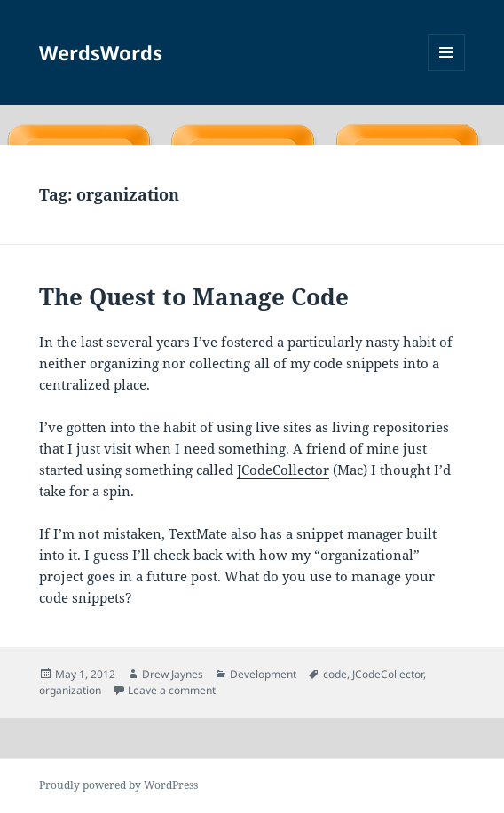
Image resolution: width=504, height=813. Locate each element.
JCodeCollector (283, 470)
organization (70, 690)
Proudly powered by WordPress (118, 785)
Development (263, 674)
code (335, 674)
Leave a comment (172, 690)
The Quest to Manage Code (194, 296)
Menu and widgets (447, 71)
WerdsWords (101, 52)
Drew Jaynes (173, 674)
